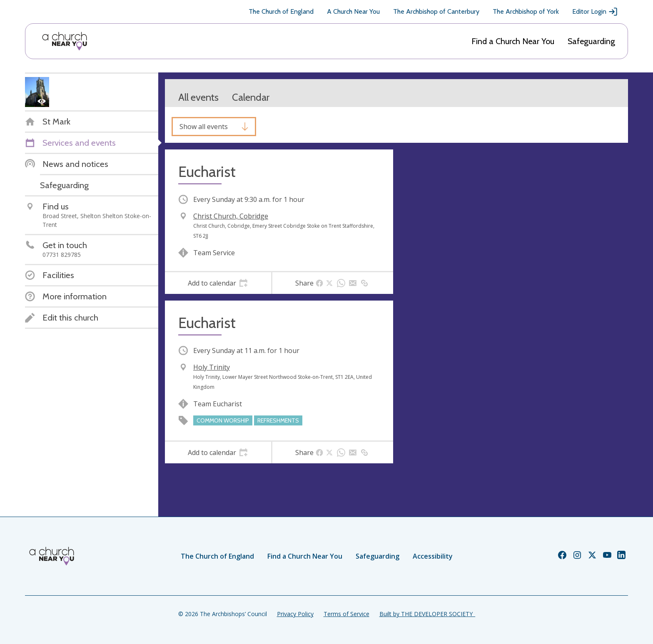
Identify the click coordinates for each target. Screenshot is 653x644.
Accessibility (433, 556)
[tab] (218, 283)
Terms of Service (346, 614)
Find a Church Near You (513, 41)
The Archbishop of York (526, 11)
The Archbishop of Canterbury (436, 11)
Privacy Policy (295, 614)
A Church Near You (353, 11)
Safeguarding (591, 41)
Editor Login (595, 12)
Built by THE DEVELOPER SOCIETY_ (427, 614)
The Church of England (281, 11)
